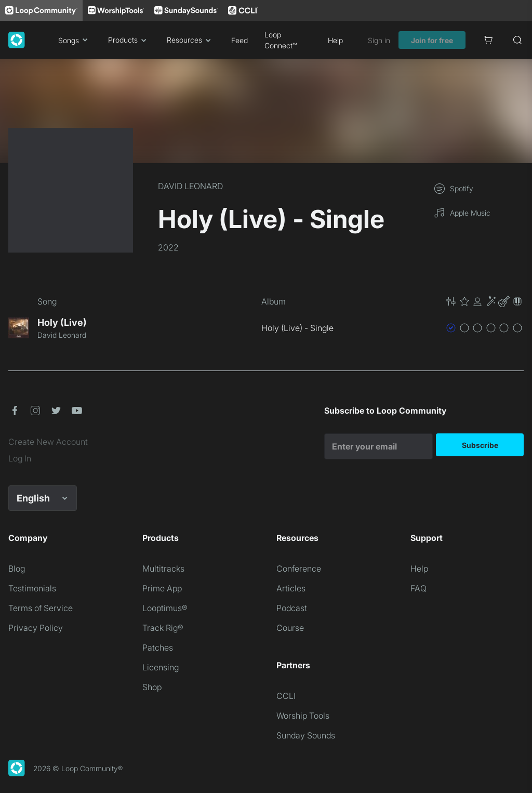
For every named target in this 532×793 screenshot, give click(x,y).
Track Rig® (163, 628)
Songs (75, 40)
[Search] (517, 40)
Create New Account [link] (48, 442)
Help (335, 40)
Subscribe (480, 445)
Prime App (162, 588)
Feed (240, 40)
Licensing (161, 667)
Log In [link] (20, 458)
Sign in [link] (379, 40)
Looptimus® (165, 608)
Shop (152, 687)
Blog (17, 569)
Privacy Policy (36, 628)
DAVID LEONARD (190, 186)
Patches (158, 647)
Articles (291, 588)
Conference (299, 569)
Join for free (432, 40)
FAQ (418, 588)
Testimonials (32, 588)
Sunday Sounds (306, 735)
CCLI (286, 696)
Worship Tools (303, 716)
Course (290, 628)
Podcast (292, 608)
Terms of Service (41, 608)
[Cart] (488, 40)
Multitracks (163, 569)
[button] (484, 301)
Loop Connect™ (281, 40)
